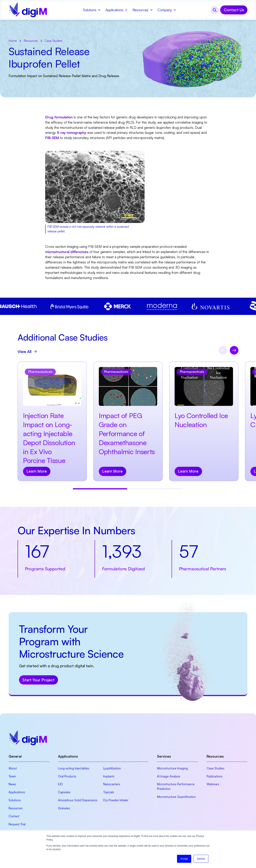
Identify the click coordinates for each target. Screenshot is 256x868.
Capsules (64, 792)
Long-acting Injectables (74, 768)
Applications (17, 792)
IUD (60, 784)
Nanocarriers (112, 784)
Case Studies (215, 768)
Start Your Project (38, 680)
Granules (64, 808)
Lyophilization (112, 768)
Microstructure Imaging (172, 768)
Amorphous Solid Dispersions (78, 800)
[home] (28, 10)
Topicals (109, 792)
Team (12, 776)
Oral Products (67, 776)
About (13, 768)
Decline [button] (201, 859)
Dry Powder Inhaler (116, 800)
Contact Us (234, 10)
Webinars (213, 784)
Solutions (15, 800)
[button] (91, 10)
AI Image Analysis (169, 776)
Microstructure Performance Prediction (176, 786)
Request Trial (17, 824)
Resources (16, 808)
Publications (214, 776)
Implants (109, 776)
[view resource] (52, 421)
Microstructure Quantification (176, 797)
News (12, 784)
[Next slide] (234, 350)
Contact (14, 816)
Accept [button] (184, 859)
